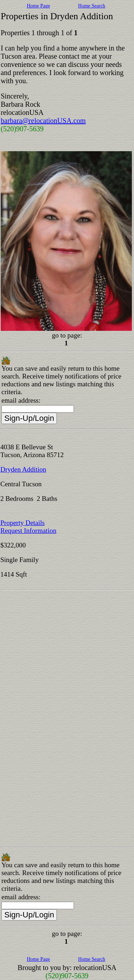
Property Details (23, 523)
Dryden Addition (23, 469)
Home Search (92, 6)
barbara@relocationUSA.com (43, 121)
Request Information (28, 531)
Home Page (38, 6)
